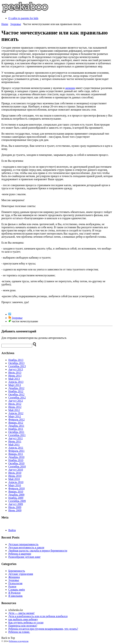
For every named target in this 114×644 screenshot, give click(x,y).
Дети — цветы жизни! (21, 613)
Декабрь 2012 (16, 388)
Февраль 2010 (17, 488)
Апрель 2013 (16, 382)
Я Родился (14, 593)
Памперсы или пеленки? (23, 626)
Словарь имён (17, 590)
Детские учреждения (21, 574)
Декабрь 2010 (16, 457)
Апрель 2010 (16, 482)
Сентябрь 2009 (17, 501)
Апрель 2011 (16, 448)
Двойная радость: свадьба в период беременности (38, 551)
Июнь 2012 (15, 407)
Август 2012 (16, 401)
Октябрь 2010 (16, 463)
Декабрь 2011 (16, 426)
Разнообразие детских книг (24, 557)
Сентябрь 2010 (17, 467)
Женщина (14, 577)
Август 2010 (16, 470)
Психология (15, 583)
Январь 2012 (16, 423)
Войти (12, 530)
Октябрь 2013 (16, 363)
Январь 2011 (16, 454)
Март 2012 (15, 416)
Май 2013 (14, 379)
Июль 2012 (15, 404)
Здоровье (16, 24)
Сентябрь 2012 (17, 398)
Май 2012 (14, 410)
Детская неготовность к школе (26, 547)
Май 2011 (14, 445)
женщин (70, 88)
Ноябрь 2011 (16, 429)
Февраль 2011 (16, 451)
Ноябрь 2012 (16, 391)
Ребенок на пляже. (19, 632)
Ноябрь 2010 (16, 460)
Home (5, 24)
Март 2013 (15, 385)
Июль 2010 (15, 473)
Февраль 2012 (17, 419)
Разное (12, 586)
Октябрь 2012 (16, 394)
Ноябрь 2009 (16, 498)
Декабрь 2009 (16, 495)
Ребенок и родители (19, 641)
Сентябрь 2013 (17, 366)
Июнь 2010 (15, 476)
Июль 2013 (15, 372)
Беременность (17, 571)
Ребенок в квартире (20, 554)
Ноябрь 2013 (16, 360)
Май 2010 (14, 479)
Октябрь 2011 (16, 432)
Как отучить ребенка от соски (26, 622)
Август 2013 (16, 369)
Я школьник (15, 596)
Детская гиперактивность (23, 544)
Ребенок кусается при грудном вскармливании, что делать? (43, 629)
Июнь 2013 (15, 376)
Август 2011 (16, 438)
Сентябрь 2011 (17, 435)
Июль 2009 (15, 507)
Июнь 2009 (15, 510)
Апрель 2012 (16, 413)
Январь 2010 (16, 492)
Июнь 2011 (15, 441)
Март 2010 (15, 485)
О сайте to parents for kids (23, 18)
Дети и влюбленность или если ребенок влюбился (38, 616)
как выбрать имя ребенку (23, 619)
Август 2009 (16, 504)
